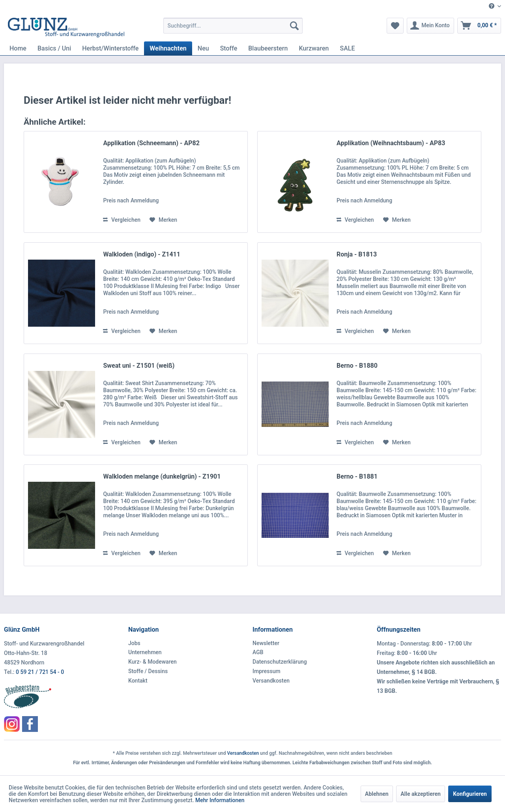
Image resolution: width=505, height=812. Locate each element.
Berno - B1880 (357, 366)
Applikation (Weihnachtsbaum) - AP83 (391, 143)
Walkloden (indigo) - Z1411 (141, 254)
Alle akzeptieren (421, 794)
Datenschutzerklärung (280, 662)
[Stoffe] (229, 48)
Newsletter (266, 643)
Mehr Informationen (220, 800)
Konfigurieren (470, 794)
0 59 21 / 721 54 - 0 (40, 672)
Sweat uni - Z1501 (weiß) (139, 366)
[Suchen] (294, 26)
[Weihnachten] (168, 48)
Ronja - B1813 (357, 254)
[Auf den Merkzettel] (163, 220)
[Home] (18, 48)
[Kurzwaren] (314, 48)
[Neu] (203, 48)
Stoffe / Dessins (148, 671)
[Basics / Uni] (54, 48)
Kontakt (138, 681)
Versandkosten (271, 681)
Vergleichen (122, 220)
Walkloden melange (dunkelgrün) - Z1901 (162, 476)
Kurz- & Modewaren (152, 662)
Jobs (134, 643)
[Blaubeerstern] (268, 48)
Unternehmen (145, 652)
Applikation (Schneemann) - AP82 (151, 143)
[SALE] (347, 48)
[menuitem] (492, 7)
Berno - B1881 (357, 476)
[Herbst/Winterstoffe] (110, 48)
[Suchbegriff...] (233, 26)
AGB (258, 652)
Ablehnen (377, 794)
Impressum (267, 671)
